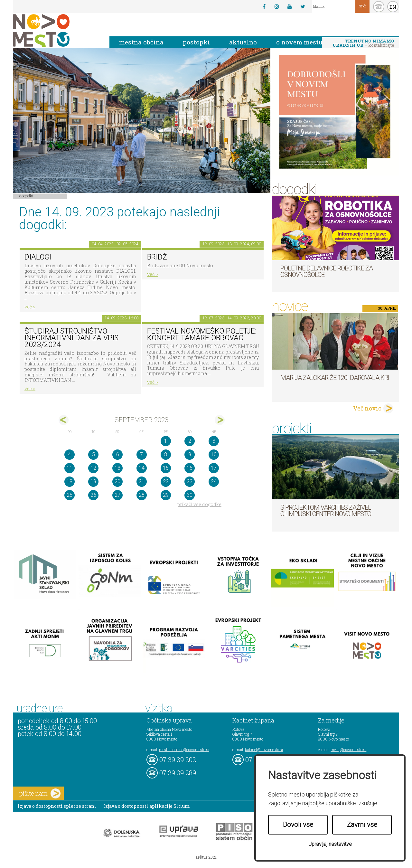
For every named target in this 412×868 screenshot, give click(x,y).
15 (166, 468)
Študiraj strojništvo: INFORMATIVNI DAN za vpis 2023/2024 (71, 338)
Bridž (157, 257)
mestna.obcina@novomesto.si (184, 750)
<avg (64, 420)
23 (190, 481)
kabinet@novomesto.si (264, 750)
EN (393, 7)
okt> (220, 420)
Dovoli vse (298, 825)
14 (142, 468)
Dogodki (26, 196)
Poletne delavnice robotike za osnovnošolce (327, 271)
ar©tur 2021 (206, 857)
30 (190, 495)
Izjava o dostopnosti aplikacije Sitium (147, 806)
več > (30, 307)
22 (166, 481)
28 (142, 495)
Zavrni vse (362, 825)
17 (214, 468)
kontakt (379, 7)
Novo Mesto (56, 30)
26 (93, 495)
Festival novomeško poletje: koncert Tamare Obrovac (202, 335)
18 (70, 481)
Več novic (367, 408)
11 (70, 468)
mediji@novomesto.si (348, 750)
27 (117, 495)
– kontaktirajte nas (363, 43)
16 (190, 468)
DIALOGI (38, 257)
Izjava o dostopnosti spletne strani (57, 806)
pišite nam (40, 793)
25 (70, 495)
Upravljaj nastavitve (330, 844)
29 (166, 495)
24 (214, 481)
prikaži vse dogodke (199, 504)
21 (142, 481)
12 (93, 468)
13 (117, 468)
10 (214, 454)
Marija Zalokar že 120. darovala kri (335, 378)
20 (117, 481)
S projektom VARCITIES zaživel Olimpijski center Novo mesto (326, 511)
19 (93, 481)
